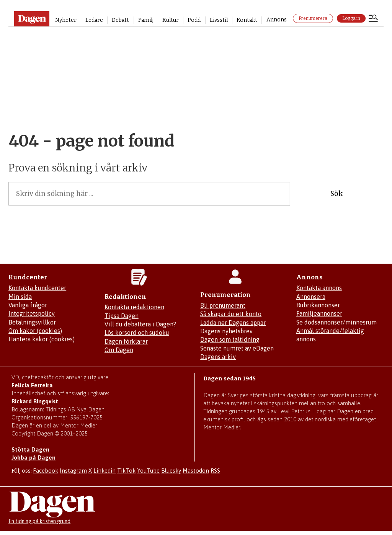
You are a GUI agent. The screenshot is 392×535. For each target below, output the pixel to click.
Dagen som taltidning (230, 339)
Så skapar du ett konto (231, 314)
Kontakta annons (319, 288)
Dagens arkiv (218, 357)
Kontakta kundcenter (37, 288)
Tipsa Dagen (122, 316)
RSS (215, 471)
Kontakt (247, 20)
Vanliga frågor (28, 305)
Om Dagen (119, 350)
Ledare (94, 20)
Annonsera (311, 297)
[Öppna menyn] (373, 19)
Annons (277, 20)
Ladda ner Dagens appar (233, 323)
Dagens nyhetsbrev (226, 331)
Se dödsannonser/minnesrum (336, 322)
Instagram (73, 471)
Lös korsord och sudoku (137, 333)
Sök (336, 194)
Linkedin (105, 471)
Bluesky (171, 471)
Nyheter (66, 20)
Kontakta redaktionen (134, 307)
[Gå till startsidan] (32, 19)
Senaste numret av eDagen (237, 348)
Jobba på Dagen (33, 458)
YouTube (148, 471)
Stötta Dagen (30, 449)
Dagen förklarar (126, 341)
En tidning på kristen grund (39, 521)
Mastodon (196, 471)
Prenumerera (313, 18)
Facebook (46, 471)
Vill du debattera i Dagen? (140, 324)
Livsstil (219, 20)
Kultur (171, 20)
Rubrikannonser (318, 305)
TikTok (126, 471)
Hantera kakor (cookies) (42, 339)
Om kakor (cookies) (35, 331)
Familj (146, 20)
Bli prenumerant (223, 305)
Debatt (120, 20)
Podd (194, 20)
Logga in (351, 18)
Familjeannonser (319, 313)
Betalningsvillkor (32, 322)
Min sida (20, 297)
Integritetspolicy (32, 313)
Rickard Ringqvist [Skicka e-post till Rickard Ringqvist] (35, 401)
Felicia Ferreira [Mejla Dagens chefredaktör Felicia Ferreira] (32, 385)
